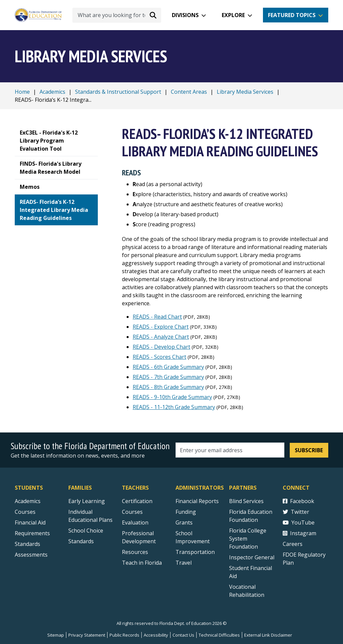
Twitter (296, 512)
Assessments (31, 555)
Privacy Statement (87, 635)
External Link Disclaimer (268, 635)
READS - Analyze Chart (161, 337)
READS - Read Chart (157, 317)
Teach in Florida (142, 563)
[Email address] (230, 450)
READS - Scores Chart (159, 357)
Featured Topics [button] (292, 15)
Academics (52, 92)
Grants (184, 522)
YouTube (299, 522)
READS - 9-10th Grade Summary (172, 397)
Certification (137, 501)
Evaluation (135, 522)
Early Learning (87, 501)
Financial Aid (30, 522)
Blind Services (246, 501)
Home (22, 92)
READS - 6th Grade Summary (168, 367)
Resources (135, 552)
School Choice (86, 531)
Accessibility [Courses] (156, 635)
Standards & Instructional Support (118, 92)
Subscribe (309, 450)
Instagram (299, 533)
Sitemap (56, 635)
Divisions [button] (185, 15)
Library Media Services (245, 92)
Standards (81, 541)
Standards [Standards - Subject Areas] (27, 544)
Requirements (32, 533)
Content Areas (189, 92)
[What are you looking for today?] (117, 15)
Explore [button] (233, 15)
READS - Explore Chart (161, 327)
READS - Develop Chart (161, 347)
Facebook (298, 501)
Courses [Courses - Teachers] (132, 512)
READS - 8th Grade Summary (168, 387)
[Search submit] (153, 15)
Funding (186, 512)
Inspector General (252, 557)
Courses (25, 512)
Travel (184, 563)
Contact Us (183, 635)
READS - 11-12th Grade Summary (174, 407)
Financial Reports (197, 501)
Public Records (124, 635)
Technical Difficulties (219, 635)
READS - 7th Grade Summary (168, 377)
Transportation (195, 552)
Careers (293, 544)
